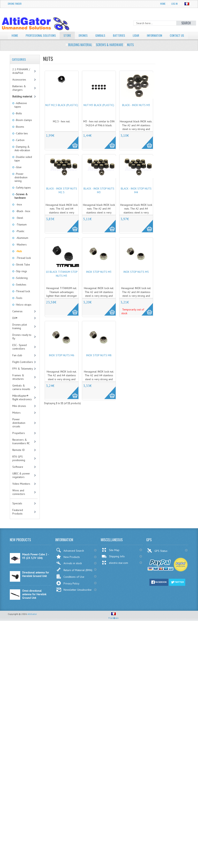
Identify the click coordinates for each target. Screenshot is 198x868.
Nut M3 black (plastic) (99, 113)
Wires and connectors (19, 500)
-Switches (20, 292)
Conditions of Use (70, 584)
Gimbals (104, 35)
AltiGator (32, 621)
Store (70, 35)
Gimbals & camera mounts (21, 395)
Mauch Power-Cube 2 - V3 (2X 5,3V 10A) (35, 564)
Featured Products (18, 519)
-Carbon (20, 147)
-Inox (18, 212)
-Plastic (19, 239)
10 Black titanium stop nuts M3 (62, 281)
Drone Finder (15, 4)
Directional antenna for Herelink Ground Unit (36, 582)
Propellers (19, 440)
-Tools (18, 305)
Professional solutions (42, 35)
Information (160, 35)
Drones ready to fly (22, 344)
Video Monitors (21, 491)
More (71, 148)
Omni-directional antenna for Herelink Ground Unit (34, 602)
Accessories (19, 87)
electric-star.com (115, 570)
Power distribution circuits (19, 430)
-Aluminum (21, 245)
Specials (17, 511)
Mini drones (19, 413)
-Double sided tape (23, 166)
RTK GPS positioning (19, 466)
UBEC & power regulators (21, 483)
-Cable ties (21, 141)
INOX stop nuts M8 (99, 363)
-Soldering (21, 285)
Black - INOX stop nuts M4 (136, 198)
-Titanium (21, 232)
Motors (16, 420)
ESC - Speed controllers (20, 354)
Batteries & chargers (19, 95)
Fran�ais (114, 624)
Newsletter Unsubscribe (74, 597)
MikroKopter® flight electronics (22, 405)
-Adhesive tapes (21, 112)
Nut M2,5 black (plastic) (62, 113)
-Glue (18, 175)
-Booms (19, 134)
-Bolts (18, 121)
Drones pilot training (20, 334)
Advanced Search (70, 558)
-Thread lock (23, 265)
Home (163, 4)
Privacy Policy (68, 591)
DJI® (15, 325)
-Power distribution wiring (21, 185)
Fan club (17, 363)
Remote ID (19, 457)
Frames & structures (18, 385)
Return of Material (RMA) (74, 577)
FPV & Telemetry (23, 376)
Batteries (123, 35)
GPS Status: (158, 558)
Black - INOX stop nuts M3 (99, 198)
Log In (174, 4)
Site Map (110, 557)
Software (18, 474)
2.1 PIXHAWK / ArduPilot (21, 79)
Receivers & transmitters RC (21, 449)
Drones (86, 35)
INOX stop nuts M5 (136, 279)
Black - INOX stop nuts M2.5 (62, 198)
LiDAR (141, 35)
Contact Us (19, 43)
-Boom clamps (23, 127)
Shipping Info (113, 564)
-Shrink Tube (22, 272)
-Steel (19, 225)
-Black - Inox (22, 219)
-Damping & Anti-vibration (22, 156)
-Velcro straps (23, 312)
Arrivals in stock (69, 571)
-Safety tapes (23, 195)
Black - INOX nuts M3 (136, 113)
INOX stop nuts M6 (62, 363)
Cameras (17, 319)
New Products (68, 564)
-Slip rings (21, 279)
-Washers (21, 252)
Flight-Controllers (23, 369)
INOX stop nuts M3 (99, 279)
